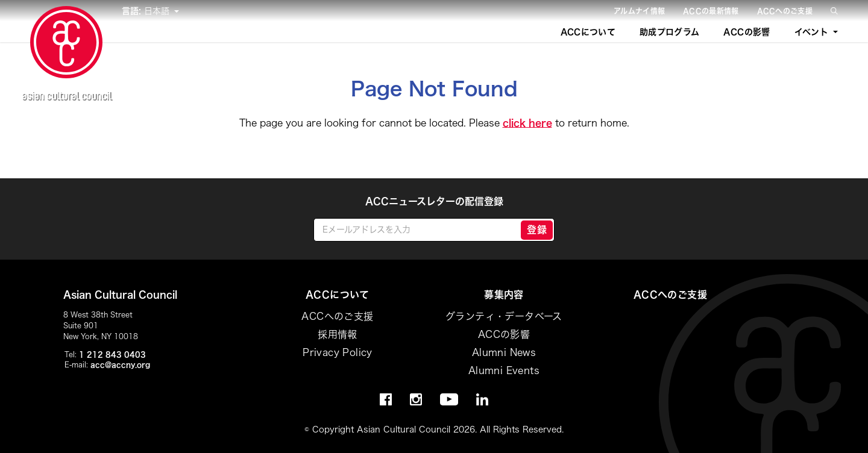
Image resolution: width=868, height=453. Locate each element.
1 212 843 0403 (112, 354)
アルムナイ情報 (639, 11)
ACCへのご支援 (785, 11)
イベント (811, 32)
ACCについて (588, 32)
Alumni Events (504, 370)
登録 (537, 230)
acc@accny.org (120, 364)
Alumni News (504, 352)
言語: (133, 11)
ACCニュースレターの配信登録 (434, 201)
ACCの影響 (747, 32)
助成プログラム (669, 32)
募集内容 (504, 295)
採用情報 (338, 334)
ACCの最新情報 (711, 11)
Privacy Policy (338, 352)
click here (527, 123)
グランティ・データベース (504, 316)
